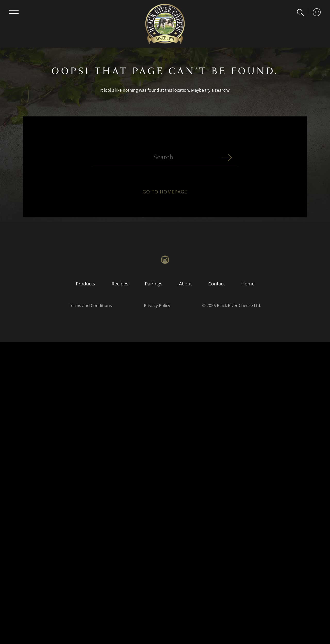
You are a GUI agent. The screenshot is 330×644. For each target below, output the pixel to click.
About (185, 284)
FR (317, 12)
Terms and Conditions (90, 306)
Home (248, 284)
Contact (217, 284)
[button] (300, 12)
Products (85, 284)
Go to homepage (165, 195)
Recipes (120, 284)
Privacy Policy (157, 306)
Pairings (154, 284)
